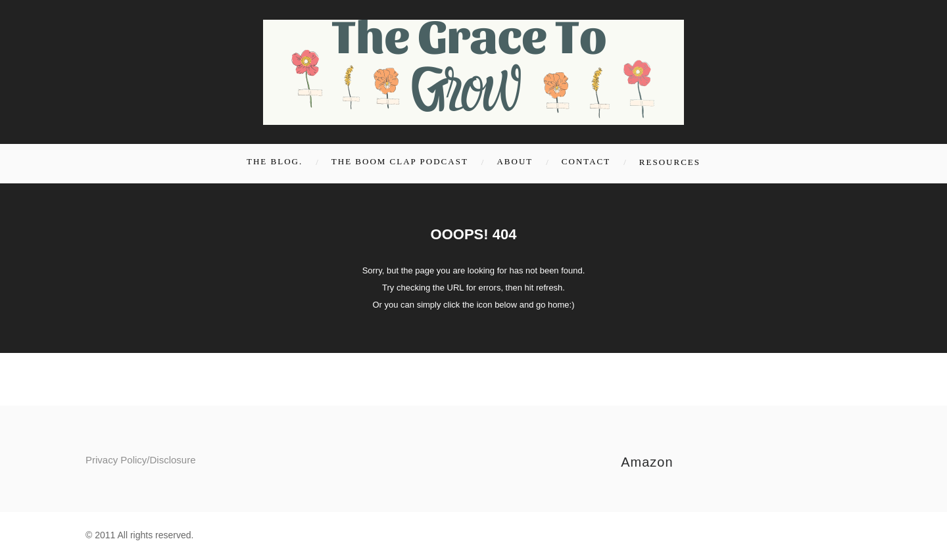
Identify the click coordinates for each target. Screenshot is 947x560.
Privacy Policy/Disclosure (141, 460)
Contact (586, 161)
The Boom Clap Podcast (400, 161)
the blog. (275, 161)
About (515, 161)
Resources (670, 162)
